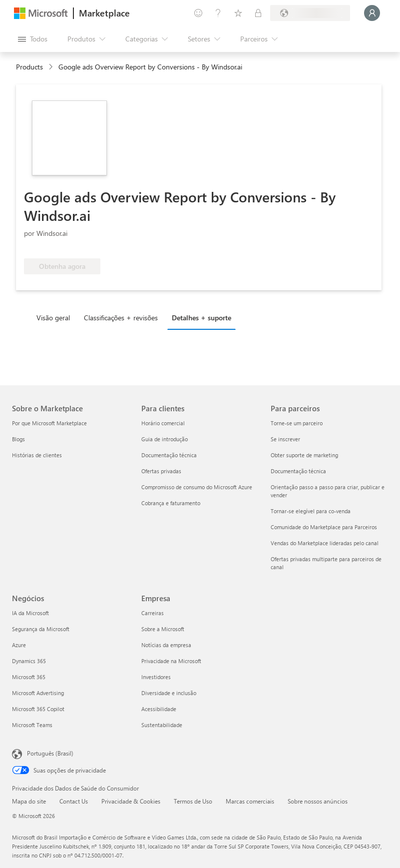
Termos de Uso (193, 801)
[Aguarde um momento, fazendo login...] (372, 13)
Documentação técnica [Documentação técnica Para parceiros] (298, 471)
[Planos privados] (258, 13)
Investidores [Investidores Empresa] (156, 677)
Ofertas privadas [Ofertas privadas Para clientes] (161, 471)
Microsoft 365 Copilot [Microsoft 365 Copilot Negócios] (38, 709)
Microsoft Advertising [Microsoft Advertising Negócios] (38, 693)
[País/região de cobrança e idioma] (310, 13)
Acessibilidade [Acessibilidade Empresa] (159, 709)
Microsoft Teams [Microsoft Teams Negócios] (32, 725)
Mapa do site (29, 801)
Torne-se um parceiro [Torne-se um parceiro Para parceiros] (297, 423)
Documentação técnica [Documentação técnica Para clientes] (169, 455)
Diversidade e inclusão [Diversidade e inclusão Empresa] (169, 693)
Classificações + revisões (121, 318)
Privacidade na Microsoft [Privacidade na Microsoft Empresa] (171, 661)
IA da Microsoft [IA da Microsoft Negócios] (30, 613)
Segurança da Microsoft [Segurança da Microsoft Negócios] (41, 629)
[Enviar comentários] (198, 13)
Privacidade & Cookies (131, 801)
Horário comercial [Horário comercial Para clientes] (163, 423)
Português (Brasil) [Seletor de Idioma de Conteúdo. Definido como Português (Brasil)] (50, 753)
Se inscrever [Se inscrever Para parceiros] (285, 439)
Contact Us (74, 801)
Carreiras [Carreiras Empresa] (153, 613)
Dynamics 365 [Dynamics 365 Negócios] (29, 661)
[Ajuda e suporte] (218, 13)
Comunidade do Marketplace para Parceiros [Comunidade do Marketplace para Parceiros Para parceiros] (324, 527)
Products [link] (29, 67)
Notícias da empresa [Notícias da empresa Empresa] (166, 645)
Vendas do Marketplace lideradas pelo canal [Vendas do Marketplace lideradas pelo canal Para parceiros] (325, 543)
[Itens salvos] (238, 13)
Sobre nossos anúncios (318, 801)
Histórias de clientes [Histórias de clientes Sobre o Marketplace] (37, 455)
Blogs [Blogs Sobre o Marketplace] (18, 439)
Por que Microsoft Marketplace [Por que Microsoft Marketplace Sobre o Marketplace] (49, 423)
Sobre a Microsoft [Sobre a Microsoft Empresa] (163, 629)
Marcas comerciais (250, 801)
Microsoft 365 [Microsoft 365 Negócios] (29, 677)
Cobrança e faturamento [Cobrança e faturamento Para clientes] (171, 503)
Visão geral (53, 318)
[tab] (56, 317)
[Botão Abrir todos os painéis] (33, 39)
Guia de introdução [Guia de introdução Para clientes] (165, 439)
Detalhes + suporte (201, 318)
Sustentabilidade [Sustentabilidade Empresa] (162, 725)
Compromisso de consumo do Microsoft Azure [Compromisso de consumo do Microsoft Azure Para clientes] (197, 487)
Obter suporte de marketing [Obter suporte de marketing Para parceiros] (304, 455)
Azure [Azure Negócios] (19, 645)
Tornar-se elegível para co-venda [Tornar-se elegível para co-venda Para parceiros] (311, 511)
